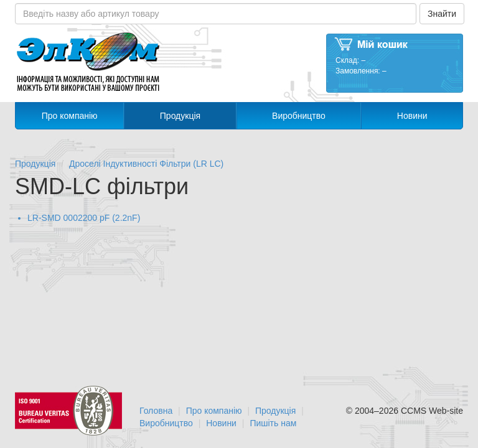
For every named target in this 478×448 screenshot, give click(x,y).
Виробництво (299, 116)
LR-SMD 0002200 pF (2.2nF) (84, 218)
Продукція (180, 116)
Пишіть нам (273, 423)
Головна (156, 411)
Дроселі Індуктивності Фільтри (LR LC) (146, 164)
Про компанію (70, 116)
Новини (412, 116)
